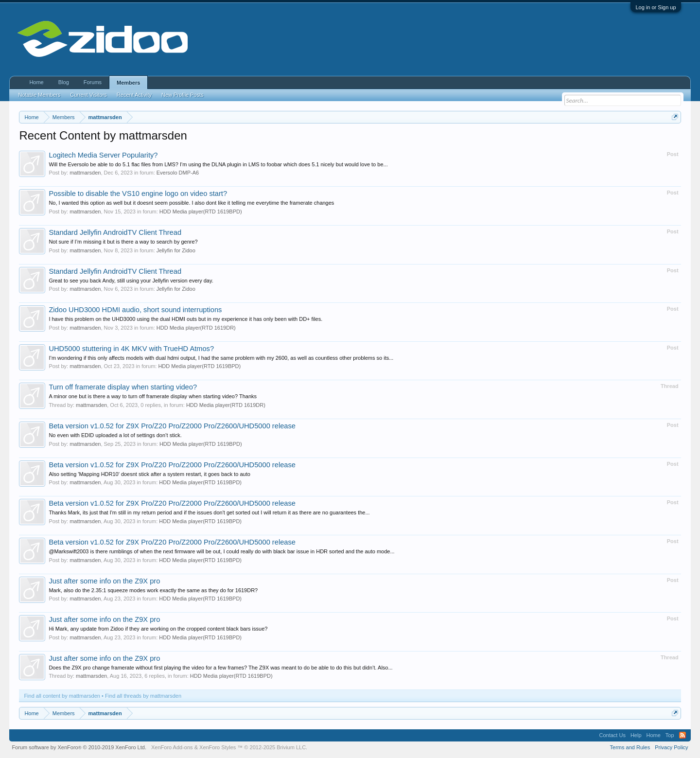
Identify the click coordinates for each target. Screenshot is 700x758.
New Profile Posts (183, 95)
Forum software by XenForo (79, 747)
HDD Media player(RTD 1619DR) (196, 328)
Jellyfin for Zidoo (176, 250)
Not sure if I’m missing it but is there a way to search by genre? (123, 242)
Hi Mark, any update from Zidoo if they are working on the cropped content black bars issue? (158, 629)
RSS (682, 735)
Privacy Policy (671, 747)
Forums (93, 82)
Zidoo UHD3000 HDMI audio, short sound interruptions (135, 310)
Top (670, 735)
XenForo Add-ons (172, 747)
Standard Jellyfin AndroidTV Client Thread (115, 232)
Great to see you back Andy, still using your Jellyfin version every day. (131, 281)
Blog (64, 82)
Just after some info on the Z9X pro (104, 581)
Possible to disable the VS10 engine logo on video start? (138, 194)
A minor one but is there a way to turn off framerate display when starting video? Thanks (153, 396)
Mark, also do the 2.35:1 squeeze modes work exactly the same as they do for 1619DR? (153, 590)
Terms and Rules (630, 747)
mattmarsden (85, 173)
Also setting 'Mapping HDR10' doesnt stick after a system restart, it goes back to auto (149, 474)
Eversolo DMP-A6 (178, 173)
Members (128, 83)
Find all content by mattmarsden (62, 696)
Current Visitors (88, 95)
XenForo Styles (218, 747)
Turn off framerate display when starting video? (123, 387)
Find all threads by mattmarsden (143, 696)
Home (36, 82)
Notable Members (39, 95)
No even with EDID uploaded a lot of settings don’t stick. (115, 435)
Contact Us (612, 735)
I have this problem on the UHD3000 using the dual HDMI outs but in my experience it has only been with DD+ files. (185, 319)
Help (636, 735)
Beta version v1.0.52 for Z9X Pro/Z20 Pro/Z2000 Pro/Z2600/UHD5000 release (172, 426)
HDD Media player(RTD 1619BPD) (201, 212)
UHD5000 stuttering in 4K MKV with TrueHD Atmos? (131, 349)
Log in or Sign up (656, 7)
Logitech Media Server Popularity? (103, 155)
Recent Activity (134, 95)
